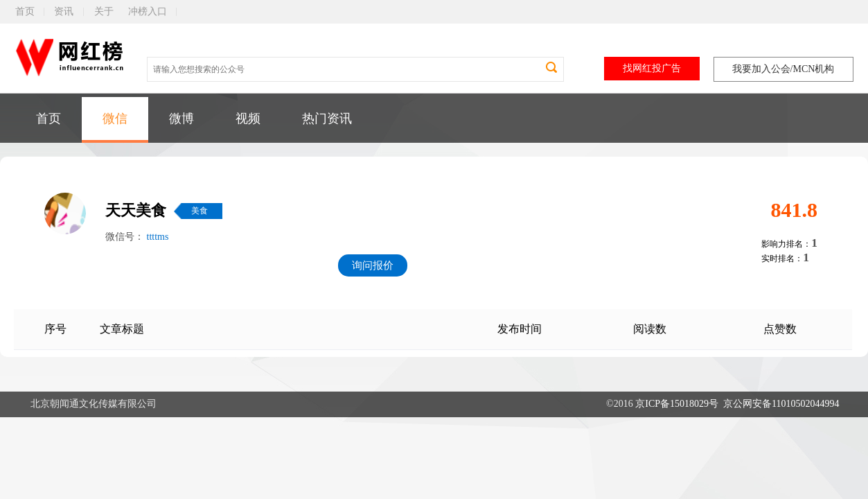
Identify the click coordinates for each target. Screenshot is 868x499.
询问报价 (373, 265)
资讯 (64, 11)
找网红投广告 (652, 68)
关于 (104, 11)
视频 (248, 119)
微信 (115, 119)
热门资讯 (327, 119)
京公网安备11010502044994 (781, 404)
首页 (25, 11)
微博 (181, 119)
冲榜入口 (148, 11)
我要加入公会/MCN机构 (783, 69)
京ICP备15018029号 (677, 404)
